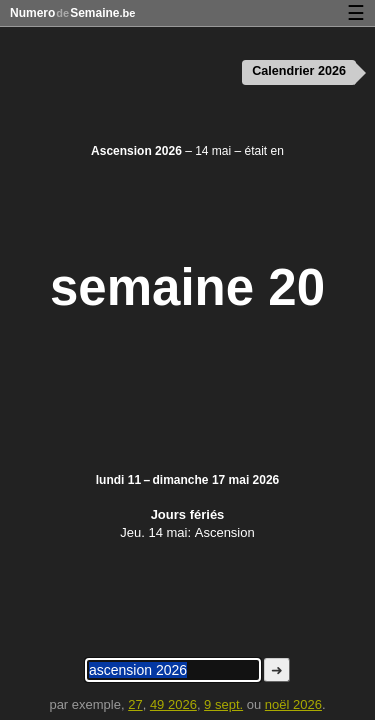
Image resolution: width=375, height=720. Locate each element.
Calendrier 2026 (299, 71)
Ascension (225, 532)
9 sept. (223, 704)
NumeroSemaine (72, 13)
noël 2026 (293, 704)
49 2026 (173, 704)
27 (135, 704)
